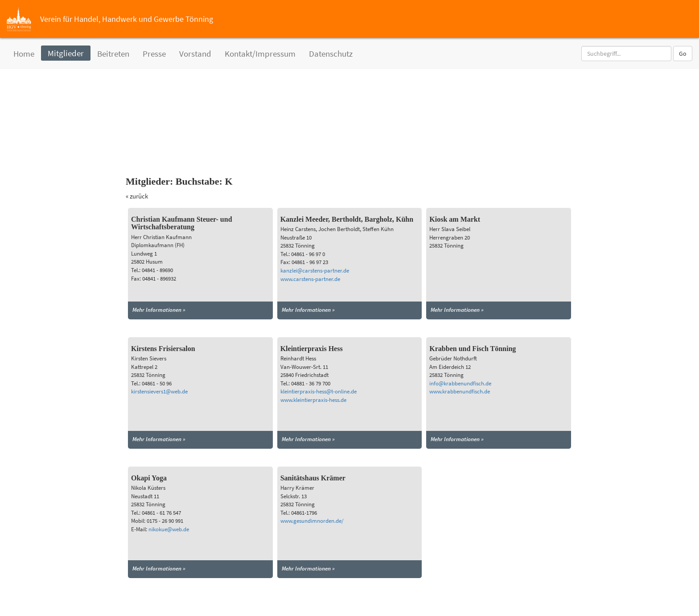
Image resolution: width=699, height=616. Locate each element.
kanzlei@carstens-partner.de (315, 271)
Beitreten (113, 54)
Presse (154, 54)
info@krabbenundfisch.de (460, 383)
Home (24, 54)
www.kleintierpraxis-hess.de (313, 400)
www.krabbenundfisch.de (460, 391)
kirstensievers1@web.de (159, 391)
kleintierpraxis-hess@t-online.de (319, 391)
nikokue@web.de (169, 529)
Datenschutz (331, 54)
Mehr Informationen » (159, 310)
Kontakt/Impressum (260, 54)
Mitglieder (66, 53)
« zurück (137, 196)
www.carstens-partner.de (310, 279)
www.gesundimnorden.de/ (312, 521)
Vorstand (195, 54)
